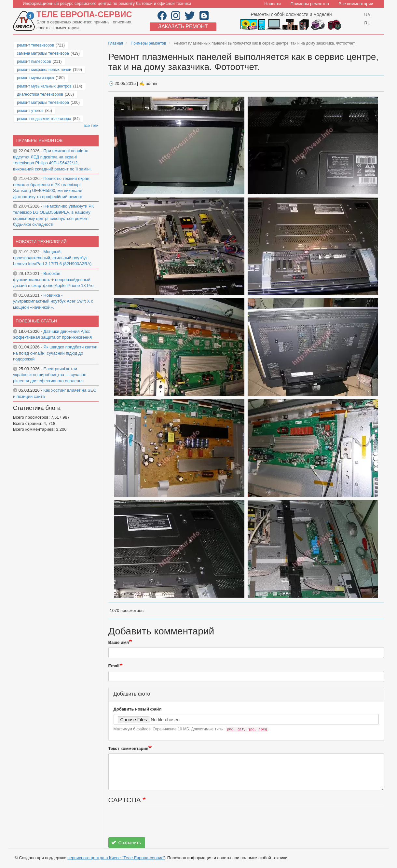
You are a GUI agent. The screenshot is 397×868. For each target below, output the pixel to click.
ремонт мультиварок (35, 78)
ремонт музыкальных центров (44, 86)
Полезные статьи (36, 321)
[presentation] (158, 824)
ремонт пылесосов (34, 61)
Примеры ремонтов (310, 4)
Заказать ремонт (183, 27)
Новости (272, 4)
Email (114, 666)
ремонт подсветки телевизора (44, 119)
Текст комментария (129, 748)
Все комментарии (356, 4)
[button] (180, 145)
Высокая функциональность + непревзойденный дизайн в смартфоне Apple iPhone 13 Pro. (54, 279)
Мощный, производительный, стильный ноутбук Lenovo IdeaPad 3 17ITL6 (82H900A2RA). (53, 258)
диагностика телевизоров (40, 94)
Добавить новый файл (138, 709)
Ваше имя (119, 642)
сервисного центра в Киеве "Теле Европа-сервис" (116, 858)
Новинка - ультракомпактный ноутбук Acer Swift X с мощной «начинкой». (53, 301)
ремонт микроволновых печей (44, 70)
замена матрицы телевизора (43, 53)
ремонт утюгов (30, 111)
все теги (91, 126)
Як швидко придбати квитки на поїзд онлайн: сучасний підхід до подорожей (55, 353)
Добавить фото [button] (132, 694)
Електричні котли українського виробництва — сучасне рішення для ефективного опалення (50, 375)
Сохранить (126, 843)
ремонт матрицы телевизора (43, 102)
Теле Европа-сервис (84, 14)
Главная (116, 43)
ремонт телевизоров (35, 45)
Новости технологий (41, 242)
